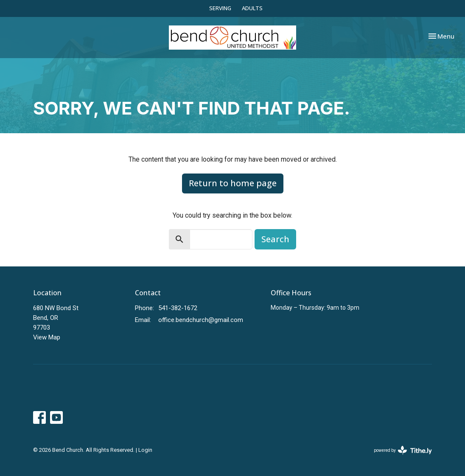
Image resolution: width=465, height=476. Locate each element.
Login (145, 450)
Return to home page (233, 183)
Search (275, 239)
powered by (403, 450)
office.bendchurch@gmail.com (201, 320)
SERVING (220, 8)
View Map (47, 337)
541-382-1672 (178, 308)
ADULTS (252, 8)
